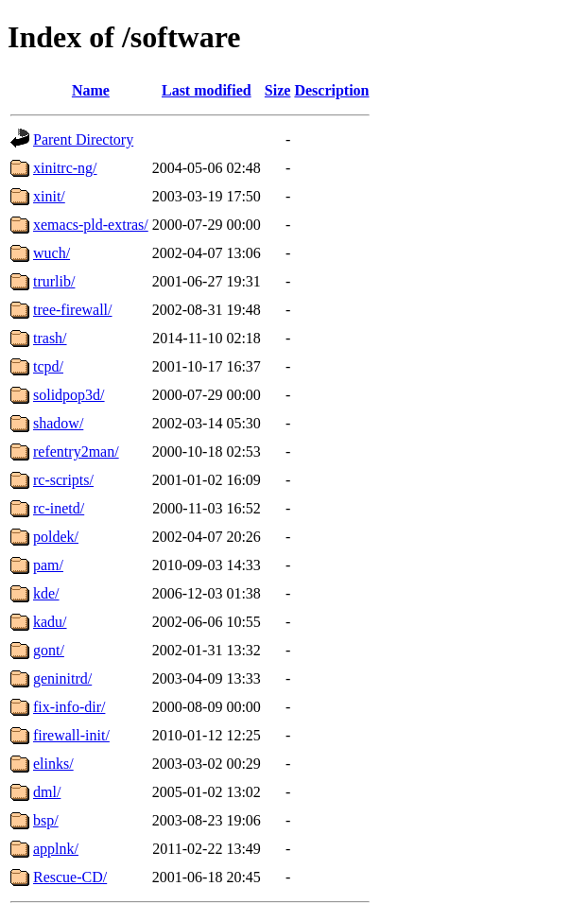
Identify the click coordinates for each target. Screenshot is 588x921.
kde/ (46, 593)
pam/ (48, 565)
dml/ (47, 792)
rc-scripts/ (63, 480)
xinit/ (49, 196)
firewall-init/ (71, 735)
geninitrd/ (62, 678)
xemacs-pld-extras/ (91, 225)
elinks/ (53, 764)
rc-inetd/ (59, 508)
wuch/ (52, 253)
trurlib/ (54, 281)
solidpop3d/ (69, 395)
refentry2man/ (76, 452)
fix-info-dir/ (69, 707)
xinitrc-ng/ (65, 168)
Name (91, 90)
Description (331, 90)
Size (278, 90)
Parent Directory (83, 139)
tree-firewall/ (73, 310)
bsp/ (46, 820)
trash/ (50, 338)
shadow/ (58, 423)
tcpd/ (48, 366)
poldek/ (56, 537)
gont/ (49, 650)
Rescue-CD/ (70, 877)
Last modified (207, 90)
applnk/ (56, 849)
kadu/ (50, 622)
